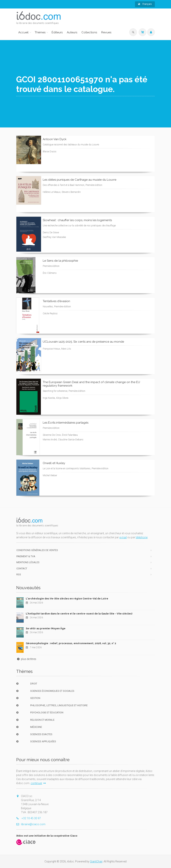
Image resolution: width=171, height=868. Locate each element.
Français (145, 4)
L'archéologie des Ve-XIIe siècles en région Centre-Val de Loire (67, 599)
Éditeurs (57, 32)
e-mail (123, 537)
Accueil (23, 32)
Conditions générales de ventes (37, 550)
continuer (38, 783)
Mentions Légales (28, 562)
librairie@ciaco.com (31, 824)
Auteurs (72, 32)
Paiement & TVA (26, 556)
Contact (22, 568)
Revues (106, 32)
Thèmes (40, 32)
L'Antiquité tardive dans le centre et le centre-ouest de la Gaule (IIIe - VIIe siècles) (79, 614)
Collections (89, 32)
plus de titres (26, 659)
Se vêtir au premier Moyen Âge (46, 628)
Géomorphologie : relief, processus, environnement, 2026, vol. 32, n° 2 (71, 643)
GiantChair (96, 861)
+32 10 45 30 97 (28, 818)
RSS (19, 574)
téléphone (142, 537)
